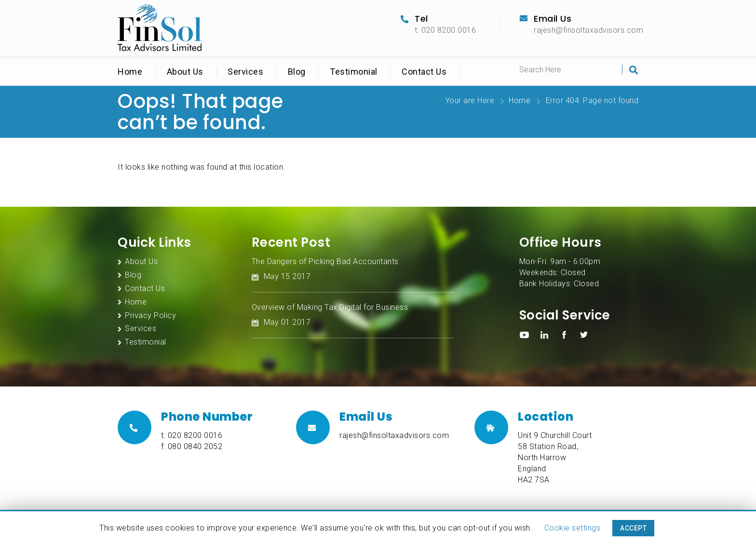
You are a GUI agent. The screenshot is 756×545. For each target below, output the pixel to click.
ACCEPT (633, 528)
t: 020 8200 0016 (445, 30)
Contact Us (424, 72)
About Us (185, 72)
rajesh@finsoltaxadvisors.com (588, 30)
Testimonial (354, 72)
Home (130, 72)
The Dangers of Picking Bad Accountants (325, 261)
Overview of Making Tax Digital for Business (330, 307)
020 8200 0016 (195, 435)
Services (245, 72)
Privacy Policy (150, 315)
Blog (297, 72)
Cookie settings (573, 528)
